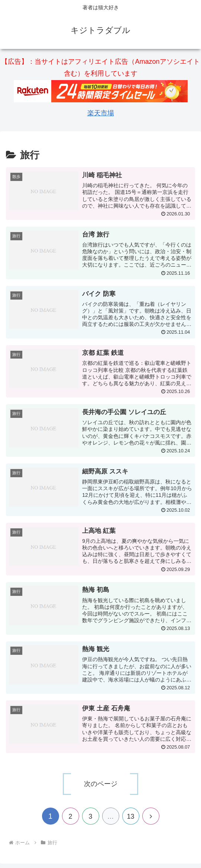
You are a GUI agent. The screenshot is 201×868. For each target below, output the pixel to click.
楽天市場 (101, 113)
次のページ (101, 784)
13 (130, 816)
